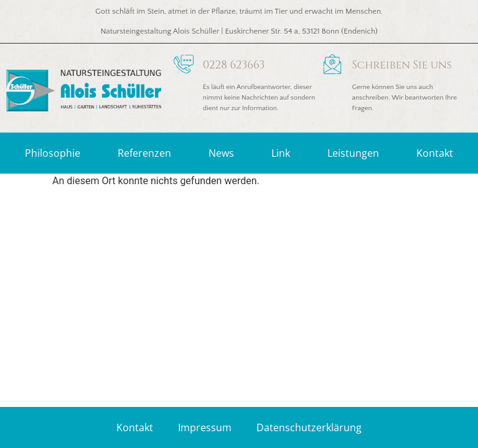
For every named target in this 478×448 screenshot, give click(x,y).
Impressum (205, 427)
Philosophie (53, 153)
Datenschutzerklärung (309, 427)
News (221, 153)
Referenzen (144, 153)
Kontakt (435, 153)
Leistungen (353, 153)
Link (281, 153)
